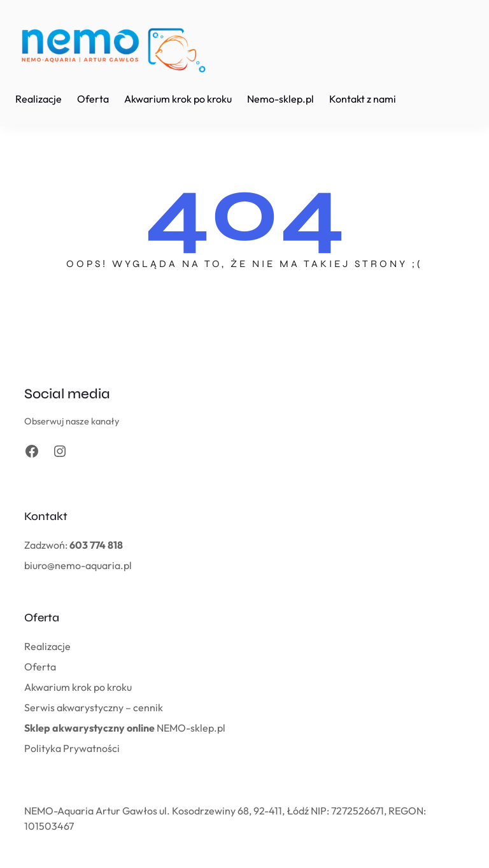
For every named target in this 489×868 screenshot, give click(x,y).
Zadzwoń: (74, 545)
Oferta (40, 667)
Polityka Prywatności (72, 748)
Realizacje (47, 646)
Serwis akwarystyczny (74, 707)
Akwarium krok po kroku (78, 687)
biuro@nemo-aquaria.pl (78, 565)
